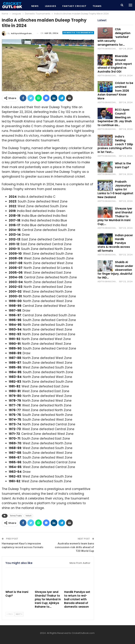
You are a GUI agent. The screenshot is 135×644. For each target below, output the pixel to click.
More (96, 6)
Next (19, 614)
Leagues (51, 6)
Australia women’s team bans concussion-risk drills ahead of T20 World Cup (74, 547)
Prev (10, 614)
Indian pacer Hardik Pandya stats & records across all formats (115, 243)
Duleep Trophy (16, 516)
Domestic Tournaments (78, 33)
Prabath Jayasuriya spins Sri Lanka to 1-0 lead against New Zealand (115, 189)
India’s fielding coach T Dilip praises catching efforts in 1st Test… (115, 144)
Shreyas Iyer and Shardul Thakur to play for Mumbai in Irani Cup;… (115, 216)
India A (28, 516)
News (35, 6)
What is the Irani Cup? (123, 165)
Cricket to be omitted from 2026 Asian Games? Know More (115, 91)
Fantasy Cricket (74, 6)
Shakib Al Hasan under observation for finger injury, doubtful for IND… (115, 270)
